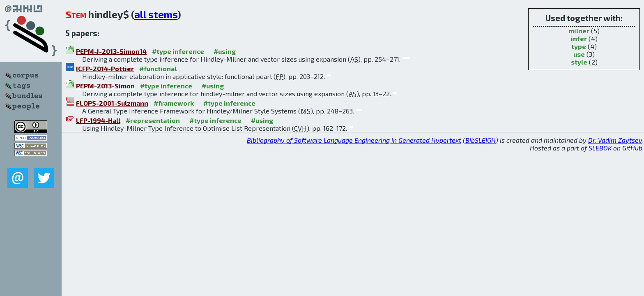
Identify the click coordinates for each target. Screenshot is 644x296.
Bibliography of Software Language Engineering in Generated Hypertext (354, 140)
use (579, 54)
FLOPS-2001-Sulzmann (112, 103)
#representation (153, 120)
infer (579, 38)
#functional (158, 68)
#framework (174, 103)
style (579, 62)
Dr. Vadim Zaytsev (615, 140)
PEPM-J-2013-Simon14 (111, 51)
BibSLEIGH (481, 140)
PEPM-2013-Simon (105, 86)
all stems (156, 14)
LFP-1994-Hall (98, 120)
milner (579, 31)
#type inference (178, 51)
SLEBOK (600, 148)
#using (225, 51)
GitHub (632, 148)
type (579, 46)
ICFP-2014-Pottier (105, 68)
